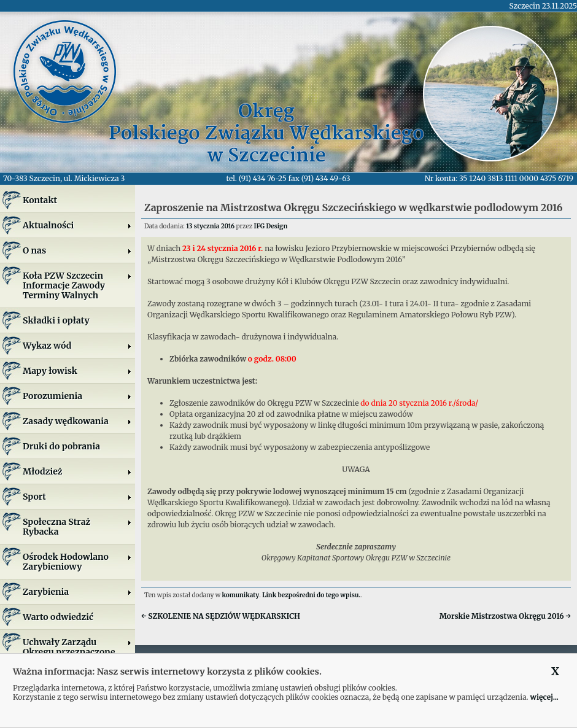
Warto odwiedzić (58, 617)
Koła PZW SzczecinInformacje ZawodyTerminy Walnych (77, 285)
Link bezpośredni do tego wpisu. (311, 595)
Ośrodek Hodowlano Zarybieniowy (77, 562)
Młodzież (77, 471)
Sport (77, 497)
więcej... (544, 697)
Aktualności (77, 225)
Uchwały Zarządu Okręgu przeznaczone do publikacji (77, 652)
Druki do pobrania (61, 446)
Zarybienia (77, 592)
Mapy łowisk (77, 371)
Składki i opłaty (56, 320)
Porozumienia (77, 396)
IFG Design (271, 226)
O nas (77, 250)
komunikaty (241, 595)
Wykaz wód (77, 346)
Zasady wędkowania (77, 421)
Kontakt (40, 200)
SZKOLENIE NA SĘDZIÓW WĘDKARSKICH (221, 616)
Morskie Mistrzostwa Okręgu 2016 (505, 616)
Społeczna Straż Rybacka (77, 527)
